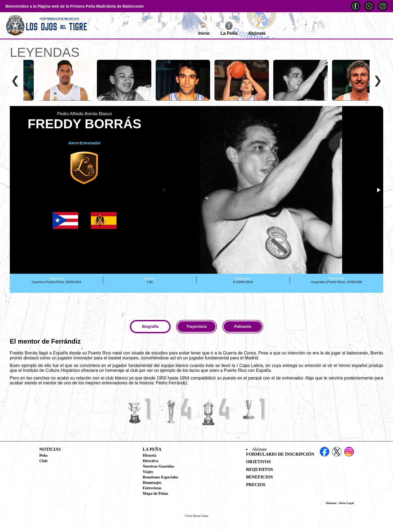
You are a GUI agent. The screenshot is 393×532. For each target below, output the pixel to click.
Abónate (257, 29)
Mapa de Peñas (155, 493)
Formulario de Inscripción (280, 454)
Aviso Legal (346, 503)
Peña (43, 455)
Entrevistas (152, 488)
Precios (256, 485)
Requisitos (260, 469)
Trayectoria (197, 326)
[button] (378, 190)
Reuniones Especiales (160, 477)
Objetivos (258, 462)
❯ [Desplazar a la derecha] (378, 80)
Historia (149, 455)
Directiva (150, 461)
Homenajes (152, 483)
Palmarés (243, 326)
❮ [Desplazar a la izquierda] (15, 80)
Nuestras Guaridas (158, 466)
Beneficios (260, 477)
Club (43, 461)
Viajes (148, 472)
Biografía (150, 326)
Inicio (204, 29)
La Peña (229, 29)
